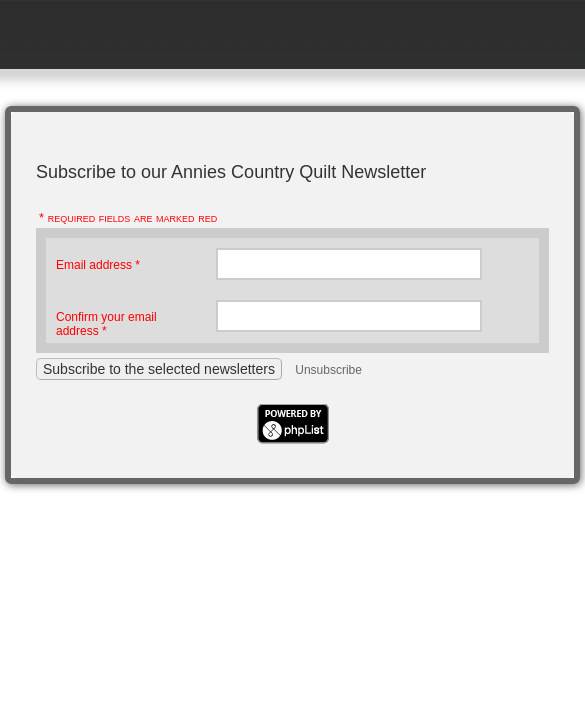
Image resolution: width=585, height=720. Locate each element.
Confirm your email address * (106, 324)
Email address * (98, 265)
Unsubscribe (328, 370)
